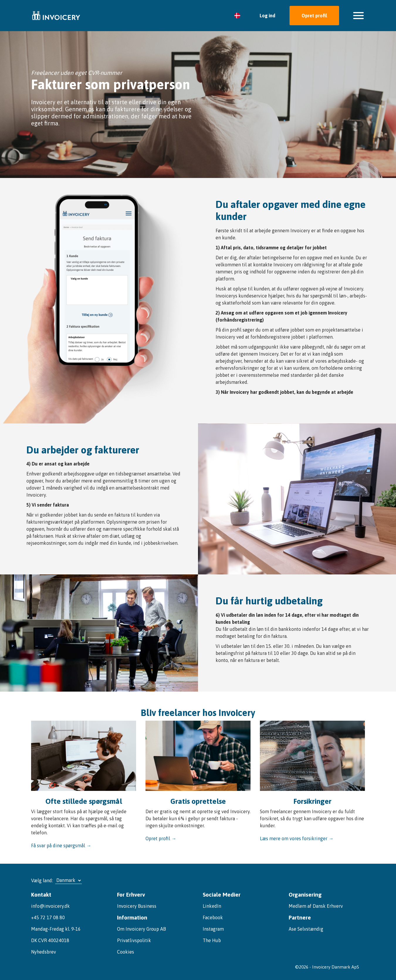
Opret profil (314, 16)
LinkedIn (212, 906)
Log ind (267, 16)
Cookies (126, 952)
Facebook (213, 917)
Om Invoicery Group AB (142, 929)
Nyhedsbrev (44, 952)
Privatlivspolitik (134, 940)
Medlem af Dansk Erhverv (316, 906)
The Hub (212, 940)
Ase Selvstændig (306, 929)
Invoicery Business (137, 906)
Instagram (213, 929)
